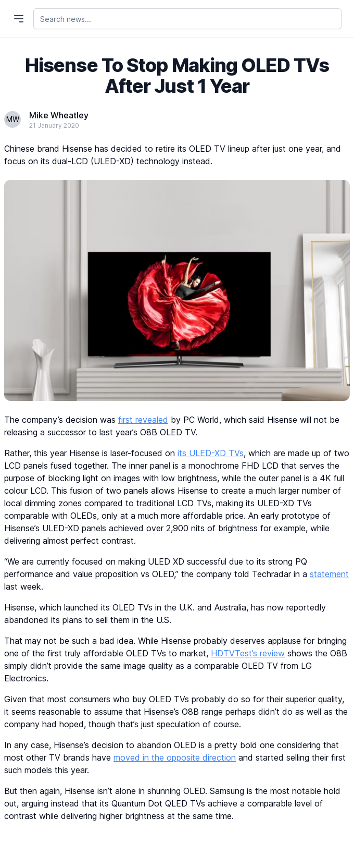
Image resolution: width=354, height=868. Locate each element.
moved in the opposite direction (175, 757)
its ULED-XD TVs (211, 453)
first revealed (143, 420)
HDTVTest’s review (248, 653)
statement (329, 574)
